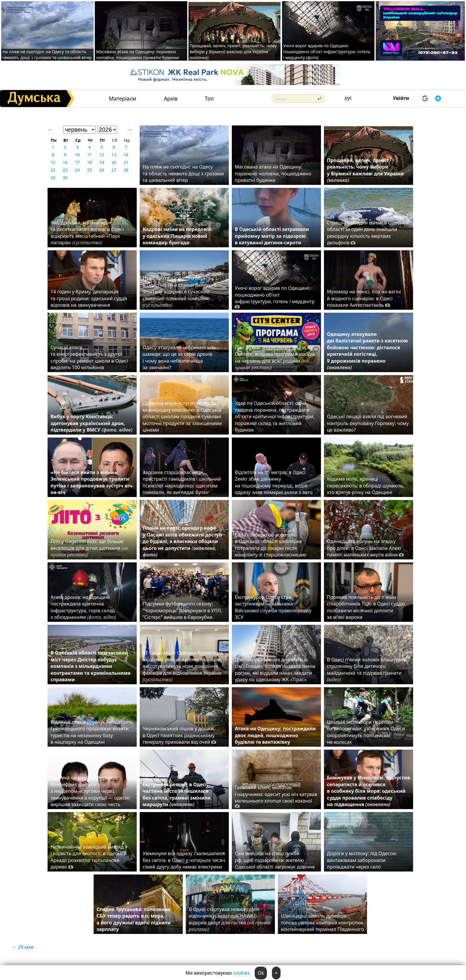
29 (53, 178)
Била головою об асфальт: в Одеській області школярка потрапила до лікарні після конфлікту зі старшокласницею (271, 545)
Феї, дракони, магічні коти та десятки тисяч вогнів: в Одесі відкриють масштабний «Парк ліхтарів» (87, 233)
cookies (241, 973)
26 (102, 170)
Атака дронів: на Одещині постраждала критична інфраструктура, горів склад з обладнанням (83, 607)
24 (77, 170)
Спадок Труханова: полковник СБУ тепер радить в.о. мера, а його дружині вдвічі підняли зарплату (134, 919)
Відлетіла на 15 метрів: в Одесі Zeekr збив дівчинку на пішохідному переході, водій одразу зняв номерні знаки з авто (274, 482)
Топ (209, 99)
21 (126, 162)
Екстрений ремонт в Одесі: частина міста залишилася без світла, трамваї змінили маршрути (177, 794)
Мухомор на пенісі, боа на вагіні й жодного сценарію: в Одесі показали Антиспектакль (364, 298)
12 (102, 155)
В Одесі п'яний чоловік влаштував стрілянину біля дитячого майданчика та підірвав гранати (366, 670)
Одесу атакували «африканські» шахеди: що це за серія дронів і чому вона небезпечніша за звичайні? (179, 357)
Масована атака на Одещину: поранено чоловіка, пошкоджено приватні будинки (137, 55)
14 (126, 155)
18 (89, 162)
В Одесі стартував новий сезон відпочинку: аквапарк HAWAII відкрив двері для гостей (230, 919)
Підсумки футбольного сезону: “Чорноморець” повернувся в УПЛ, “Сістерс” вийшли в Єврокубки (182, 610)
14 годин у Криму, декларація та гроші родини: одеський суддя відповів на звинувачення (89, 298)
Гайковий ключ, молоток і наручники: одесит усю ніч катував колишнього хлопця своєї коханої (276, 797)
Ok (261, 973)
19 (102, 162)
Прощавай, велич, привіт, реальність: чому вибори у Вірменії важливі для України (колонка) (233, 52)
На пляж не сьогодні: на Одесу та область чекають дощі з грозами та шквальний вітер (47, 55)
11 (89, 155)
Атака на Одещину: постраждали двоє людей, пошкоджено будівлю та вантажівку (275, 735)
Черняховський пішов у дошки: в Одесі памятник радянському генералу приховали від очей (179, 735)
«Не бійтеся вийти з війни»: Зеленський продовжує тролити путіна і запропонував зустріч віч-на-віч (92, 482)
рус (348, 98)
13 (114, 155)
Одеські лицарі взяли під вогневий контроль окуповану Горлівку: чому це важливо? (368, 423)
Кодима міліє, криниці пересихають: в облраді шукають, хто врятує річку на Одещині (366, 486)
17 (77, 162)
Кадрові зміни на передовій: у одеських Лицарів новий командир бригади (178, 236)
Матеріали (122, 99)
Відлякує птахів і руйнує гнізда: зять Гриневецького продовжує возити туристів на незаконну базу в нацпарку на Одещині (92, 732)
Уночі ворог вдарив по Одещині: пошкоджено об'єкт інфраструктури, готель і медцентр (275, 297)
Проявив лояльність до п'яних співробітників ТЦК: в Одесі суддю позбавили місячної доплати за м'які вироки (366, 607)
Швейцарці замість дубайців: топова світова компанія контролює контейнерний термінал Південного (322, 922)
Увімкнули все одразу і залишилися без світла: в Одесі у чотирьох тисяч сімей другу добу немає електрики (184, 860)
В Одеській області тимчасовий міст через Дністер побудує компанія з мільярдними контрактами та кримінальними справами (90, 666)
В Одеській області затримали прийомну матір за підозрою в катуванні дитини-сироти (272, 236)
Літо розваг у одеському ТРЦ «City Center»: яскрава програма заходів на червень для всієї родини (275, 357)
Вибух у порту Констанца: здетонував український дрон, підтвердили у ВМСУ (92, 423)
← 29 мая (23, 947)
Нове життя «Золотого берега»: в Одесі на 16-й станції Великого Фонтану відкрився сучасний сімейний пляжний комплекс (180, 292)
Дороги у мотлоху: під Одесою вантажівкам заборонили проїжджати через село (362, 860)
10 (77, 155)
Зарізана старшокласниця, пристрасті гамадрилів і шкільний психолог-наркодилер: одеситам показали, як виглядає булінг (182, 482)
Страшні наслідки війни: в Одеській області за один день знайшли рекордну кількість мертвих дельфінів (368, 233)
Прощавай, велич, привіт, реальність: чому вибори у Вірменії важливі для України (365, 170)
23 (65, 170)
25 (89, 170)
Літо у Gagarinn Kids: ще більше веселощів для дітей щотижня (89, 548)
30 (65, 178)
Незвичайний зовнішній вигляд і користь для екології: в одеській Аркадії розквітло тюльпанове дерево (89, 857)
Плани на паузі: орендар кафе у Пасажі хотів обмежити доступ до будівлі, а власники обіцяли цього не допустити (182, 541)
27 (114, 170)
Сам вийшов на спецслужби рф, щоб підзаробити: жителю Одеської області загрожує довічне (275, 860)
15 (53, 162)
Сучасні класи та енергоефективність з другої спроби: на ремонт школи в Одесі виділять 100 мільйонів (89, 357)
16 (65, 162)
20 (114, 162)
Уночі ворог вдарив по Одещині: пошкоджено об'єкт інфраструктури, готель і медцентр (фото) (327, 52)
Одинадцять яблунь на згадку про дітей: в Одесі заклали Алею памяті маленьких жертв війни (365, 548)
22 (53, 170)
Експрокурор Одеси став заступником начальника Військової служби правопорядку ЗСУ (273, 607)
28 (126, 170)
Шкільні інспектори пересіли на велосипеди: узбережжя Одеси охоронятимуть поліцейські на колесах (366, 732)
